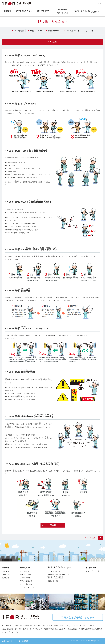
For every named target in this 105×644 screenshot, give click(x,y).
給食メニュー (36, 31)
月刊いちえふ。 (8, 574)
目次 (99, 4)
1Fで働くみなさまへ (24, 11)
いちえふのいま (73, 31)
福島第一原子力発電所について (60, 574)
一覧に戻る (53, 525)
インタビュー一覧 (93, 571)
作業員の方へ (26, 568)
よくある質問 (24, 641)
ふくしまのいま (26, 584)
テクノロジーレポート (29, 587)
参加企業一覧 (53, 581)
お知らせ (6, 578)
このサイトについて (55, 571)
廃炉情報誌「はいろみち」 (62, 11)
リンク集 (90, 31)
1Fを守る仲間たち (44, 11)
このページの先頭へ (93, 538)
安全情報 (6, 571)
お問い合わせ (7, 641)
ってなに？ (78, 617)
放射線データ (54, 31)
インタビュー (91, 568)
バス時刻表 (19, 31)
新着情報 (8, 11)
